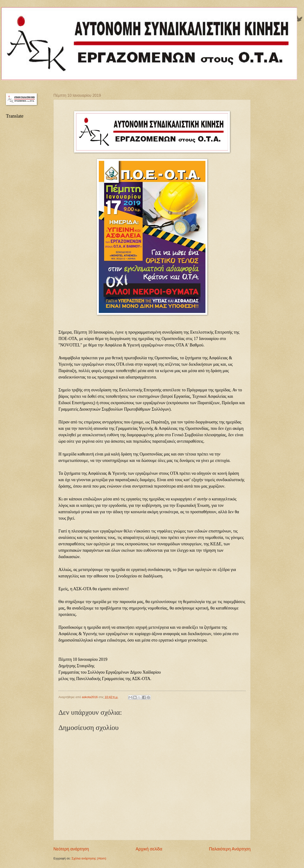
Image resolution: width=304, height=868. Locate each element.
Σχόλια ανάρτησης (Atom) (89, 858)
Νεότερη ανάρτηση (71, 849)
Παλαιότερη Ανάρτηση (230, 849)
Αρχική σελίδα (149, 849)
